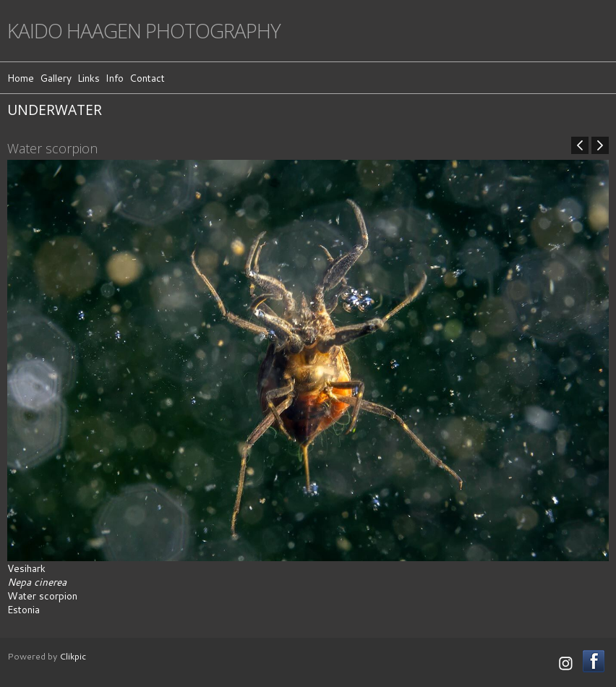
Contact (147, 78)
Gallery (56, 78)
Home (21, 78)
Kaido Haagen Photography (144, 31)
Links (89, 78)
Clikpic (73, 656)
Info (115, 78)
